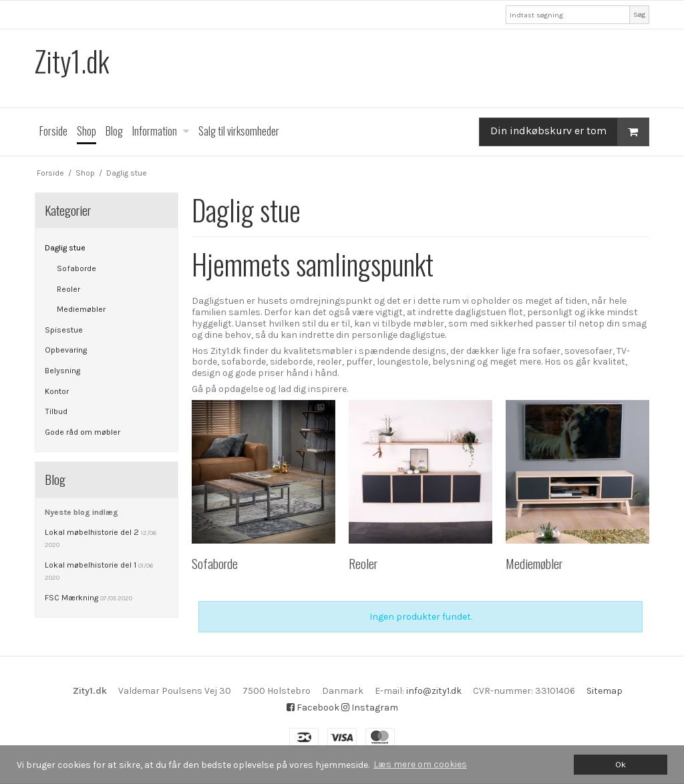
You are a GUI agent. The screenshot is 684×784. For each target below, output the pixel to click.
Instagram (370, 708)
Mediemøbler (81, 309)
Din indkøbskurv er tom (569, 132)
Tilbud (56, 411)
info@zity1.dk (434, 691)
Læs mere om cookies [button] (420, 764)
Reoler (68, 289)
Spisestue (64, 330)
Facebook (313, 708)
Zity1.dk (72, 61)
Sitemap (605, 691)
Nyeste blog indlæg (81, 512)
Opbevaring (66, 350)
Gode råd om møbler (82, 432)
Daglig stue (65, 248)
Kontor (57, 391)
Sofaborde (76, 268)
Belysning (62, 371)
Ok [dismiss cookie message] (621, 764)
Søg (639, 14)
